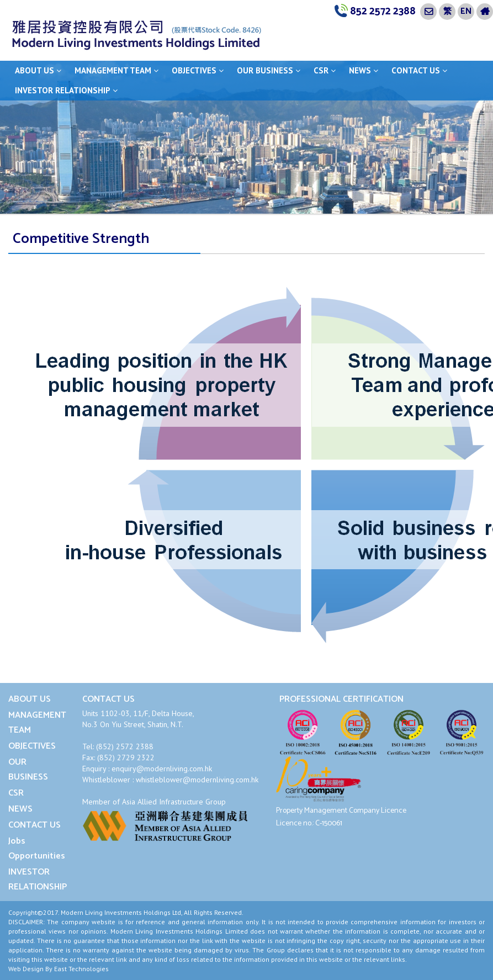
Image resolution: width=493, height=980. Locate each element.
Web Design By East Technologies (59, 969)
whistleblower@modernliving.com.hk (197, 780)
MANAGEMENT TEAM (116, 71)
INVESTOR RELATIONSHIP (66, 91)
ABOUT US (38, 71)
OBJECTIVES (198, 71)
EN (466, 11)
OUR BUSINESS (269, 71)
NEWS (364, 71)
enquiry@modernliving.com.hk (162, 769)
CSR (325, 71)
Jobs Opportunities (37, 849)
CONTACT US (419, 71)
